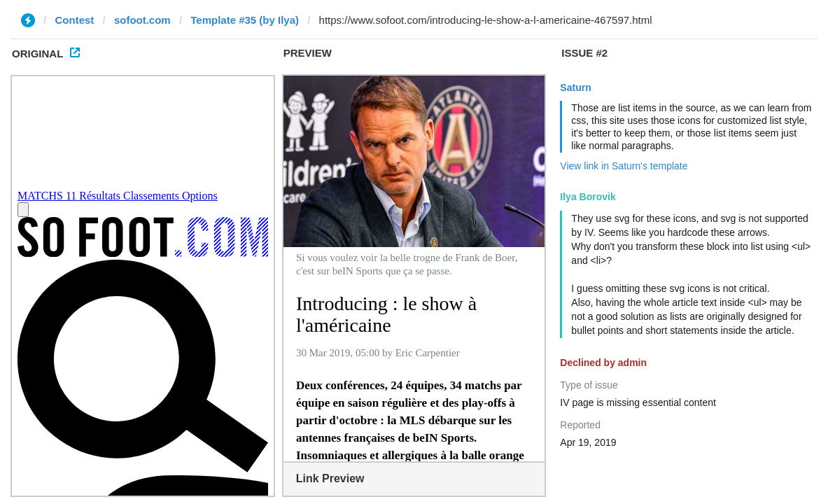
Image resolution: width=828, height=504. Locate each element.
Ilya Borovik (588, 197)
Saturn (575, 87)
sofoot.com (142, 20)
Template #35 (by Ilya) (245, 20)
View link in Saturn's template (624, 166)
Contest (75, 20)
